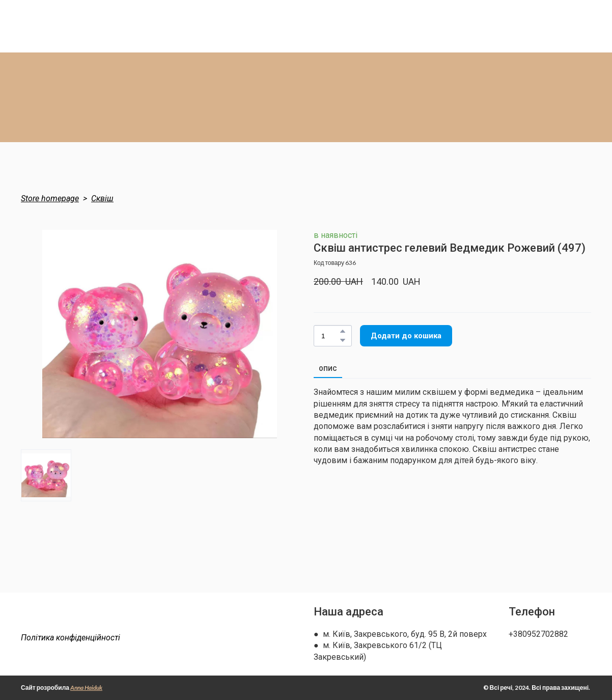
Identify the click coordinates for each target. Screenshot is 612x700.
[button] (343, 331)
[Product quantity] (330, 336)
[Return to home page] (83, 617)
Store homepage (50, 198)
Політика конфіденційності (71, 638)
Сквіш (102, 198)
